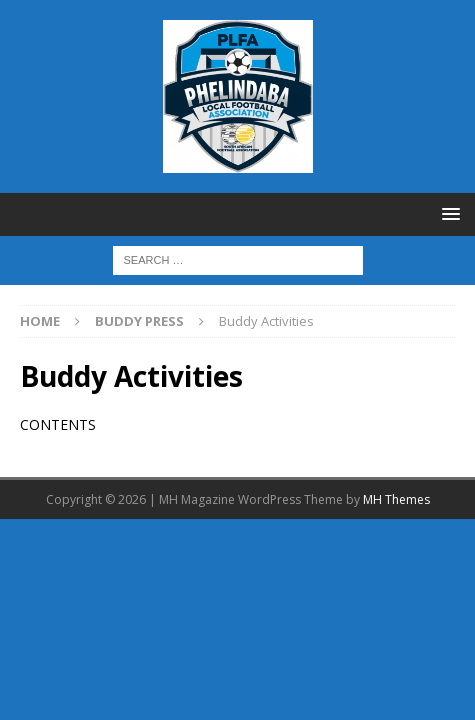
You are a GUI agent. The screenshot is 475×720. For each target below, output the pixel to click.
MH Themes (396, 499)
